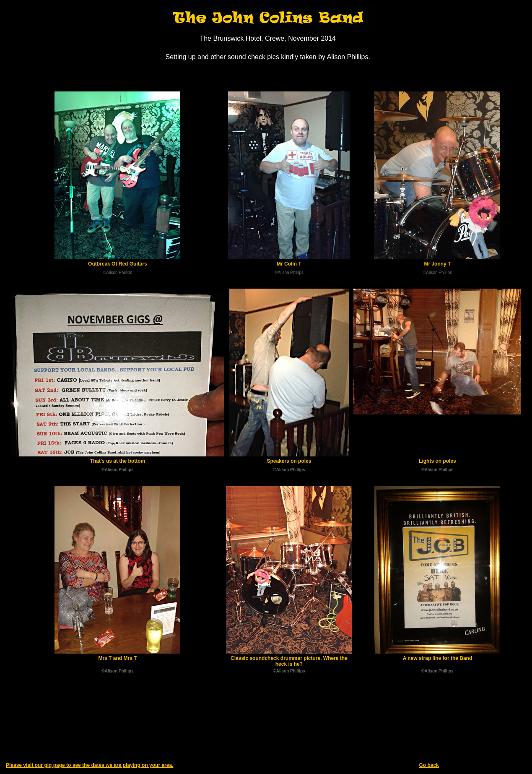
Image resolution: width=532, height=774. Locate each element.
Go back (429, 765)
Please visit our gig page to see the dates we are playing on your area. (90, 765)
